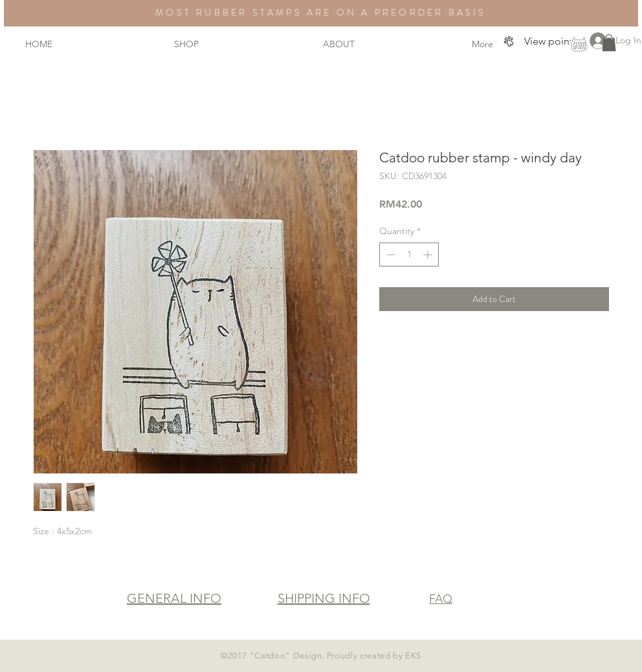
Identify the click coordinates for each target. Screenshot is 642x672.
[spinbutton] (409, 255)
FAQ (441, 599)
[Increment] (429, 255)
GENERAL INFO (174, 598)
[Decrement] (389, 255)
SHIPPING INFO (324, 598)
